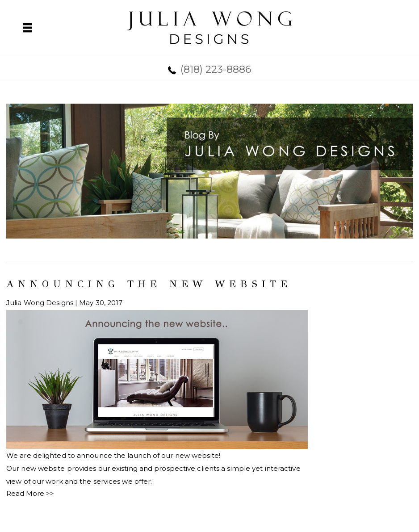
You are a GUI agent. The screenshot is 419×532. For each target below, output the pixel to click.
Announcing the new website (149, 284)
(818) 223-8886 (216, 69)
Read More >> (30, 493)
